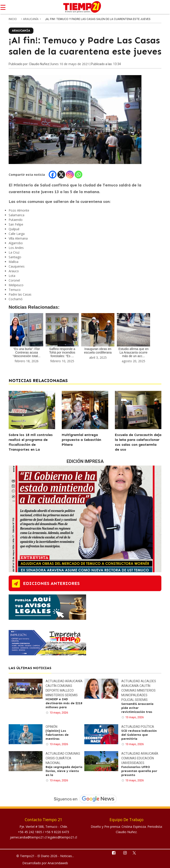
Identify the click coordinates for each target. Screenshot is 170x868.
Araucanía (31, 19)
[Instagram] (70, 175)
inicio (13, 19)
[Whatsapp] (78, 175)
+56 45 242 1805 (30, 832)
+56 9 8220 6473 (57, 832)
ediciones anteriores (51, 583)
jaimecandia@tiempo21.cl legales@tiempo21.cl (43, 837)
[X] (61, 175)
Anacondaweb (58, 863)
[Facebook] (53, 175)
